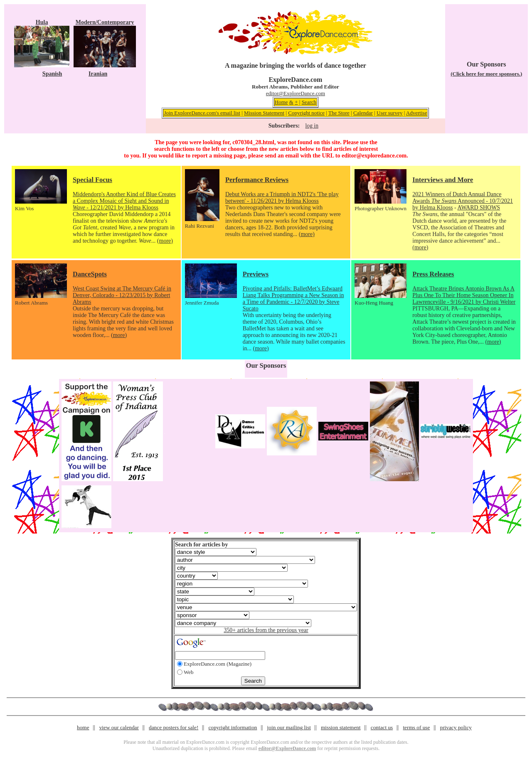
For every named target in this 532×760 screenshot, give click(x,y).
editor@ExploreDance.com (296, 93)
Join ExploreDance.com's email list (202, 113)
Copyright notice (306, 113)
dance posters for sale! (174, 727)
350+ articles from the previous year (266, 630)
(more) (165, 241)
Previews (256, 274)
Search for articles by (201, 545)
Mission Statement (264, 113)
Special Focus (92, 180)
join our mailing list (289, 727)
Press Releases (433, 274)
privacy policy (456, 727)
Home (281, 102)
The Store (339, 113)
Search (309, 102)
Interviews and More (443, 180)
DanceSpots (90, 274)
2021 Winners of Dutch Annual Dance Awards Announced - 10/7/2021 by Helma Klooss (463, 201)
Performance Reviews (257, 180)
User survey (389, 113)
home (83, 727)
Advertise (417, 113)
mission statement (341, 727)
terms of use (416, 727)
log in (312, 126)
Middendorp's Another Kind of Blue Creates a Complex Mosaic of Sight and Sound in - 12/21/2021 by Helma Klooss (124, 201)
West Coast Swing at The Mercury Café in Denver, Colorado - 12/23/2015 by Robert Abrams (122, 295)
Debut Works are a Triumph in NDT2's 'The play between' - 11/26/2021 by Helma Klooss (282, 198)
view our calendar (119, 727)
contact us (382, 727)
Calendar (363, 113)
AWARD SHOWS (479, 208)
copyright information (233, 727)
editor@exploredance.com (374, 156)
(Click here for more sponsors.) (486, 74)
